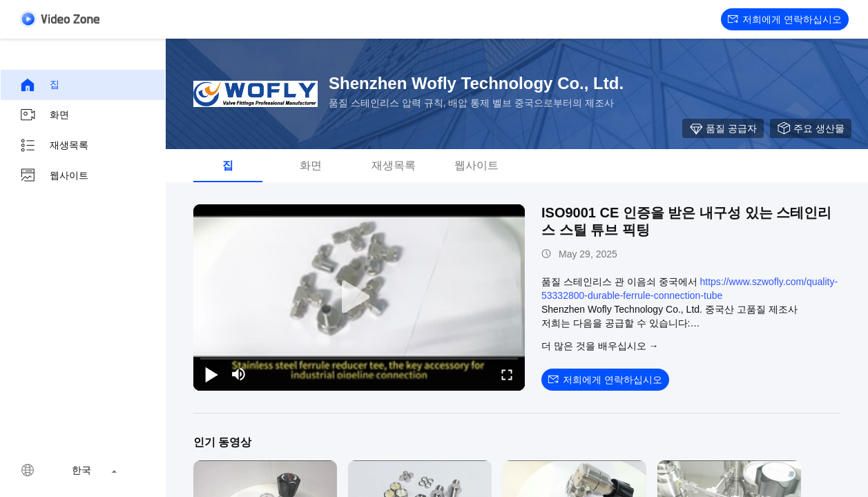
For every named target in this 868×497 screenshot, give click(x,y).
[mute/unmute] (239, 374)
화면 (44, 115)
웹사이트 (54, 176)
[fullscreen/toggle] (507, 374)
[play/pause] (211, 374)
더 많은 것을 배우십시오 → (600, 346)
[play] (359, 298)
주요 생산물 (811, 128)
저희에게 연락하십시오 (785, 19)
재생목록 (54, 146)
